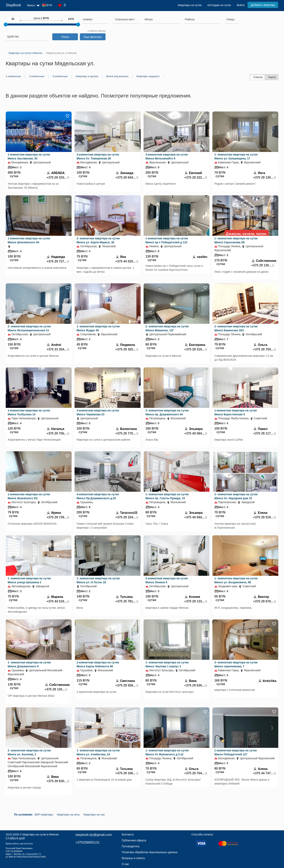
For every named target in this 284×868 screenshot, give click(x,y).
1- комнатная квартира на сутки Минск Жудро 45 (98, 328)
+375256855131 (87, 842)
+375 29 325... (127, 349)
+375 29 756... (58, 433)
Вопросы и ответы (133, 858)
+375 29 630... (196, 685)
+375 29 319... (196, 349)
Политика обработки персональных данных (150, 852)
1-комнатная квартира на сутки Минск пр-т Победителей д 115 (167, 240)
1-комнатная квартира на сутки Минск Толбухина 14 (29, 412)
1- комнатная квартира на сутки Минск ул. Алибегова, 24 (98, 752)
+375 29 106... (127, 773)
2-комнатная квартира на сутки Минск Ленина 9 (167, 580)
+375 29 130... (265, 177)
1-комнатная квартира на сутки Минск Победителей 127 (236, 752)
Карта (272, 77)
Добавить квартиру (263, 5)
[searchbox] (95, 19)
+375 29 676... (265, 601)
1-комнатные (13, 76)
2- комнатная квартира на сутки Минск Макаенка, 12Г (167, 328)
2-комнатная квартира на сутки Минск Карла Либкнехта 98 (98, 664)
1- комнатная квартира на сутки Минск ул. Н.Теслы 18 (98, 580)
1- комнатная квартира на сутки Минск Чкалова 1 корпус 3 (167, 664)
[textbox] (125, 19)
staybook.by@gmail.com (94, 835)
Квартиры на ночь (68, 815)
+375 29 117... (265, 433)
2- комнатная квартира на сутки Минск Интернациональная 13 (29, 328)
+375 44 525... (127, 261)
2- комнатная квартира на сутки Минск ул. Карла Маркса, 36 (98, 240)
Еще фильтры (93, 37)
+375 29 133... (196, 601)
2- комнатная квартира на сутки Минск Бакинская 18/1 (236, 328)
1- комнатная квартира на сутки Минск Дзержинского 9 (29, 664)
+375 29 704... (265, 349)
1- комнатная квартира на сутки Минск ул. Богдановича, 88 (236, 580)
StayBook (14, 5)
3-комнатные (60, 76)
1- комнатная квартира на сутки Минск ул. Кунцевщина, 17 (236, 156)
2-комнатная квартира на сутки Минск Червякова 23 (98, 412)
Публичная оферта (134, 840)
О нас (125, 864)
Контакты (128, 834)
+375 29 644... (127, 177)
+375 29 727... (58, 261)
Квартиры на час (94, 815)
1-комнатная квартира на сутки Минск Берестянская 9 (236, 412)
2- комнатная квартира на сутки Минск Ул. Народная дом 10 (236, 496)
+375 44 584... (196, 433)
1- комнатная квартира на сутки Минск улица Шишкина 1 (29, 580)
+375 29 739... (58, 517)
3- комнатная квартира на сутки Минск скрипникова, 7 (236, 664)
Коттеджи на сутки (219, 5)
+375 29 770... (127, 433)
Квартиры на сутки (190, 5)
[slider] (6, 24)
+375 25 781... (127, 601)
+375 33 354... (58, 349)
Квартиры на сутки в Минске (41, 834)
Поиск (65, 37)
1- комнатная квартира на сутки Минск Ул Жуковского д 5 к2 (167, 752)
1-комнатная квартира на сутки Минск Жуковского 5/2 (29, 496)
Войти (241, 5)
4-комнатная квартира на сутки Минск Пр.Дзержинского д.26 (98, 496)
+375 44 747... (265, 773)
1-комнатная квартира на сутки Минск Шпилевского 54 (29, 240)
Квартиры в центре (87, 76)
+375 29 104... (127, 517)
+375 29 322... (196, 177)
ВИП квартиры (44, 815)
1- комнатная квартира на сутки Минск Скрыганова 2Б (236, 240)
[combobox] (95, 20)
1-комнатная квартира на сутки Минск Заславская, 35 (29, 156)
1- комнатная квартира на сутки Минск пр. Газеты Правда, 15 (167, 496)
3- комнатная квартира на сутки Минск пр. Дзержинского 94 (167, 412)
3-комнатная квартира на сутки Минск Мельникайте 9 (167, 156)
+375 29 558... (127, 685)
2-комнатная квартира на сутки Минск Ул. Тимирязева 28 (98, 156)
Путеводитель (131, 846)
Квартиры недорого (148, 76)
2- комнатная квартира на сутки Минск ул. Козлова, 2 (29, 752)
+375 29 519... (265, 517)
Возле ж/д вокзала (117, 76)
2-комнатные (37, 76)
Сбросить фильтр (96, 31)
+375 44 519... (58, 601)
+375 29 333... (58, 177)
